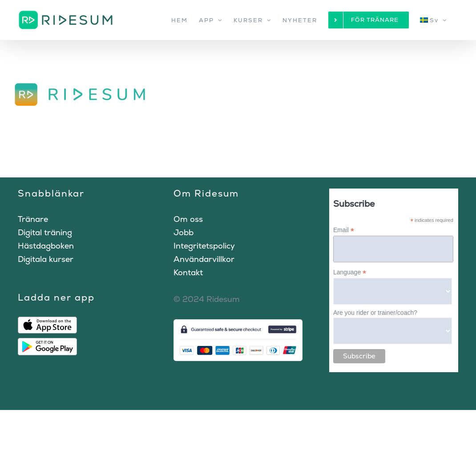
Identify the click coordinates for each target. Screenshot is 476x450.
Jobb (184, 232)
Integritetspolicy (204, 246)
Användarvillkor (204, 259)
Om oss (188, 219)
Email (344, 230)
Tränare (33, 219)
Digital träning (45, 232)
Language (350, 272)
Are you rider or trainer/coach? (375, 313)
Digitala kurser (46, 259)
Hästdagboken (46, 246)
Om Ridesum (206, 193)
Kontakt (188, 272)
